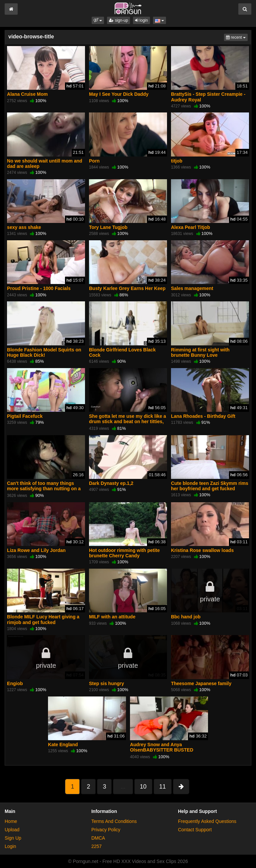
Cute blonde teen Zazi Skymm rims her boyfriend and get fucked (210, 486)
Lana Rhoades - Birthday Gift (203, 416)
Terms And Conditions (114, 821)
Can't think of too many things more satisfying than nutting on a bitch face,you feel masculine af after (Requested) (44, 491)
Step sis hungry (106, 683)
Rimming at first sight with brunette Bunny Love (200, 352)
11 (163, 787)
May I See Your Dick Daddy (119, 94)
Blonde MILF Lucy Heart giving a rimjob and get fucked (43, 619)
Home (11, 821)
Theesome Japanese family (201, 683)
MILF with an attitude (112, 617)
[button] (98, 20)
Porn (94, 161)
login (141, 20)
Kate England (63, 745)
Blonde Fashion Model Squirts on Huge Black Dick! (44, 352)
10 (143, 787)
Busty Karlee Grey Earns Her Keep (127, 288)
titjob (177, 161)
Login (10, 846)
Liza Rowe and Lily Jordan (36, 550)
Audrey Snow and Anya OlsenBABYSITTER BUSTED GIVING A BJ (162, 750)
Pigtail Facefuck (25, 416)
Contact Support (195, 830)
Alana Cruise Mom (27, 94)
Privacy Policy (106, 830)
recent (237, 37)
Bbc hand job (186, 617)
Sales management (192, 288)
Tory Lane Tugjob (108, 227)
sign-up (118, 20)
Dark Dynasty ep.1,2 (111, 483)
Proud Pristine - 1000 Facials (39, 288)
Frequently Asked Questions (207, 821)
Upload (12, 830)
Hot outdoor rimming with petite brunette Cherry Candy (124, 553)
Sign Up (13, 838)
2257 (96, 846)
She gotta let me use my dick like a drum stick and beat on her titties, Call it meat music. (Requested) (127, 421)
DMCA (98, 838)
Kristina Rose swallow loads (202, 550)
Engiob (15, 683)
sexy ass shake (24, 227)
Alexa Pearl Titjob (190, 227)
